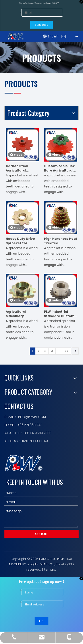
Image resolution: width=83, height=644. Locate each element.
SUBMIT (42, 534)
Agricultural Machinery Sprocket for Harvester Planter (21, 314)
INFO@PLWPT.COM (32, 417)
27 (66, 351)
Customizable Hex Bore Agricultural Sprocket (59, 168)
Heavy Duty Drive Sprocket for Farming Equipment (20, 241)
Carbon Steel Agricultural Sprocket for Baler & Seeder (21, 168)
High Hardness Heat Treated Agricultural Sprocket (61, 241)
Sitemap (48, 570)
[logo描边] (24, 463)
